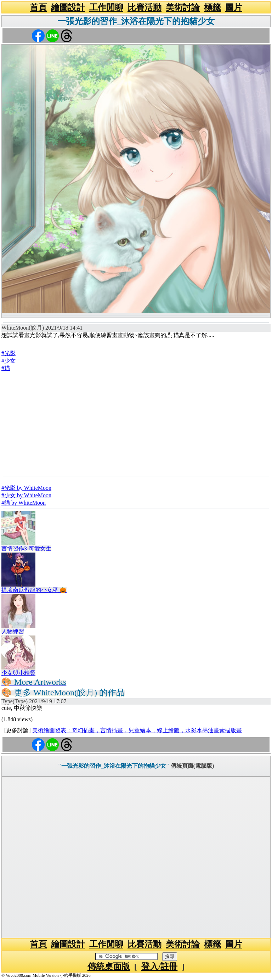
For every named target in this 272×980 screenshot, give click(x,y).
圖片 (234, 7)
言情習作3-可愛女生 (26, 548)
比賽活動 (144, 7)
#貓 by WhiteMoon (24, 503)
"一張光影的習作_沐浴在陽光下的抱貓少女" (114, 766)
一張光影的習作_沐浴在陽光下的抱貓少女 (136, 21)
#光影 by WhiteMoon (26, 488)
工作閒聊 (106, 7)
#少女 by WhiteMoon (26, 495)
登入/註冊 (160, 967)
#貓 (6, 368)
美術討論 (183, 7)
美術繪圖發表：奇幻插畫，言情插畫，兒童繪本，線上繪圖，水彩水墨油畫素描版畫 (137, 730)
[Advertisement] (136, 424)
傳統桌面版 (109, 967)
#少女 (8, 361)
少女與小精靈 (18, 673)
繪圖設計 (68, 7)
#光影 (8, 353)
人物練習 (13, 631)
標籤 (212, 7)
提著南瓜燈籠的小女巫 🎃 (34, 590)
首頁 (38, 7)
